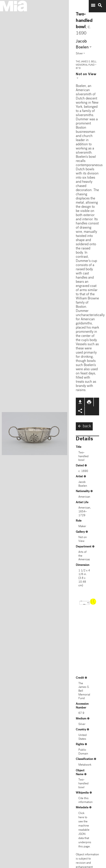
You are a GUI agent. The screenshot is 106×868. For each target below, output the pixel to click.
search (100, 5)
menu (93, 5)
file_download (80, 402)
